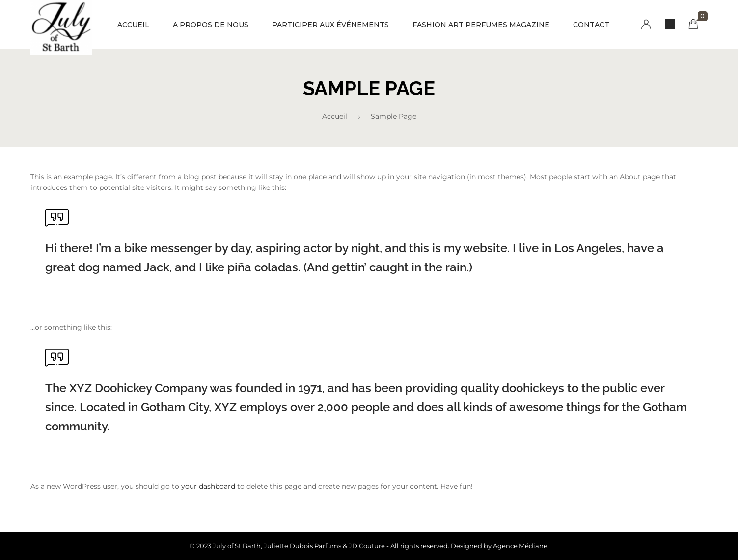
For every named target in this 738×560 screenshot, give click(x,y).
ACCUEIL (133, 25)
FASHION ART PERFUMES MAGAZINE (481, 25)
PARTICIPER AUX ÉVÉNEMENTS (330, 25)
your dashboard (208, 486)
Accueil (335, 116)
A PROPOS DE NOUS (211, 25)
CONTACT (591, 25)
